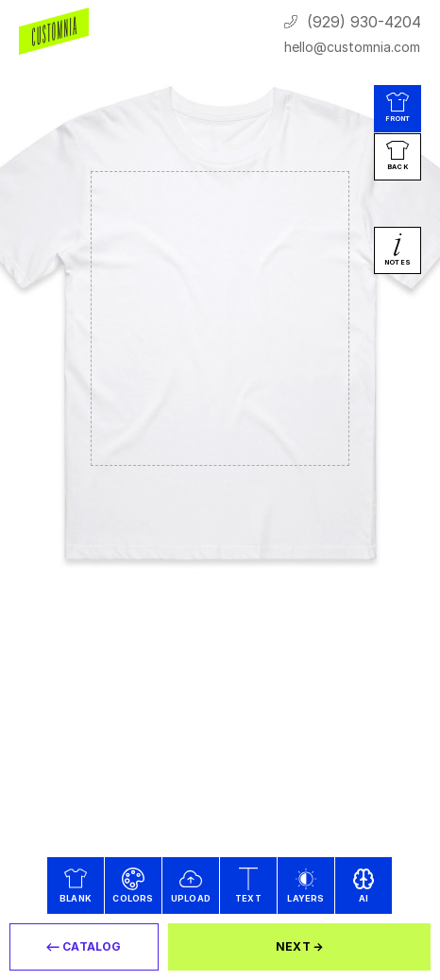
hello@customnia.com (352, 47)
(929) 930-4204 (364, 22)
